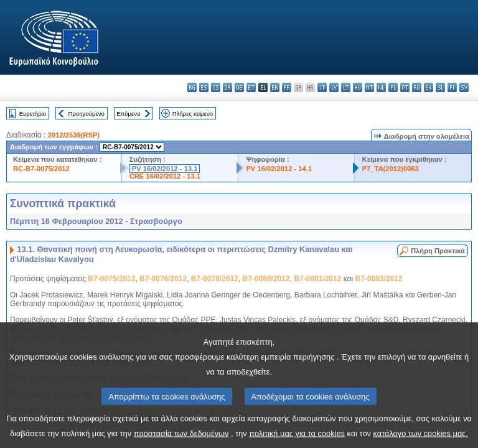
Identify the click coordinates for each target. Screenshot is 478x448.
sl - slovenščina (440, 87)
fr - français (287, 87)
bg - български (192, 87)
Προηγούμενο (86, 114)
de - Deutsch (239, 87)
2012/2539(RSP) (74, 135)
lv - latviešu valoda (334, 87)
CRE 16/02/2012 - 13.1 (165, 176)
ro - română (417, 87)
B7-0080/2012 (266, 279)
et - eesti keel (251, 87)
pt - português (405, 87)
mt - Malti (369, 87)
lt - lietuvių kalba (346, 87)
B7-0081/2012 (317, 279)
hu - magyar (358, 87)
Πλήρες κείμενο (193, 114)
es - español (204, 87)
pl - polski (393, 87)
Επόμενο (128, 114)
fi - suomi (452, 87)
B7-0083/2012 (378, 279)
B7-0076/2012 (163, 279)
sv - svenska (464, 87)
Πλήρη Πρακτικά (438, 251)
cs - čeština (216, 87)
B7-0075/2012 (111, 279)
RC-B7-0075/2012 (41, 169)
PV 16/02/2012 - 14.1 (279, 169)
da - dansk (227, 87)
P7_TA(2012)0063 (391, 169)
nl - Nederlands (381, 87)
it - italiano (322, 87)
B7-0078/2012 (215, 279)
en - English (275, 87)
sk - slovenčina (429, 87)
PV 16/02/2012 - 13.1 (165, 169)
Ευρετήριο (33, 114)
